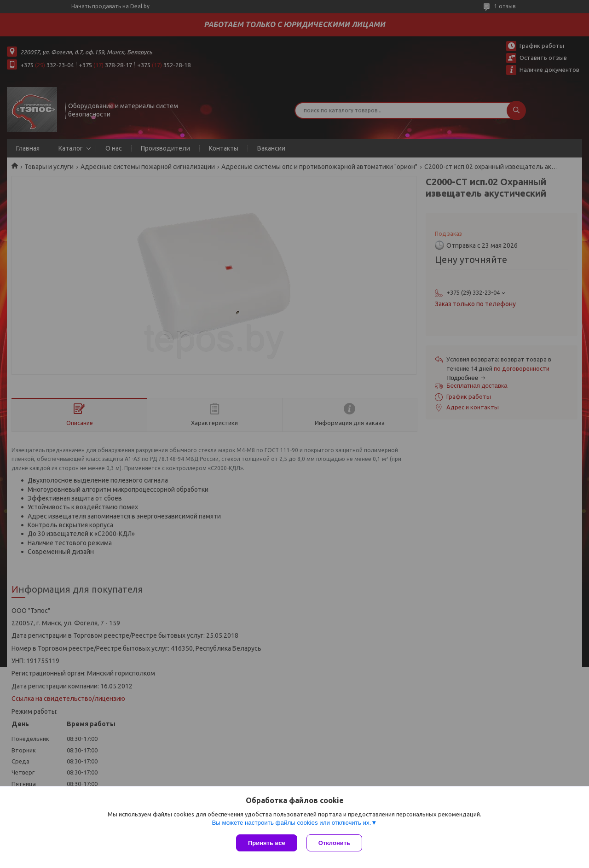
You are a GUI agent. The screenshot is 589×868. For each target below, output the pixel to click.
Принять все (267, 843)
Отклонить (334, 843)
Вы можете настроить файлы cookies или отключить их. (291, 823)
